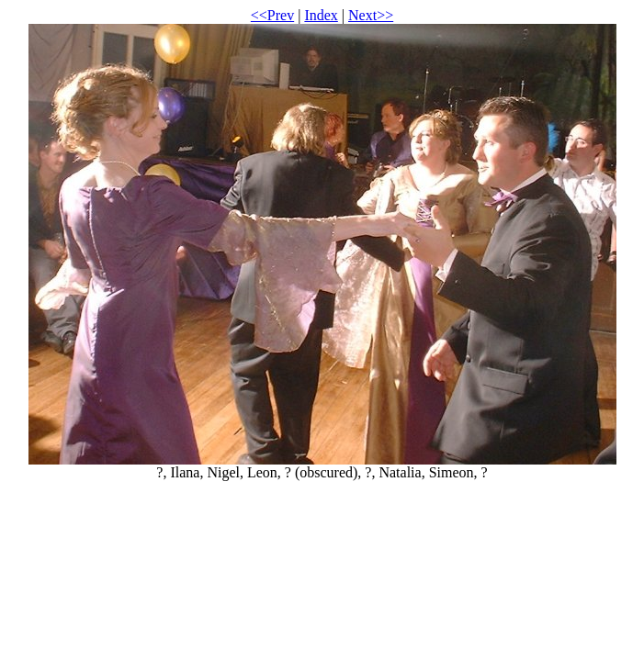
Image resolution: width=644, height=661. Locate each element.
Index (321, 15)
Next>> (371, 15)
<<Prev (272, 15)
